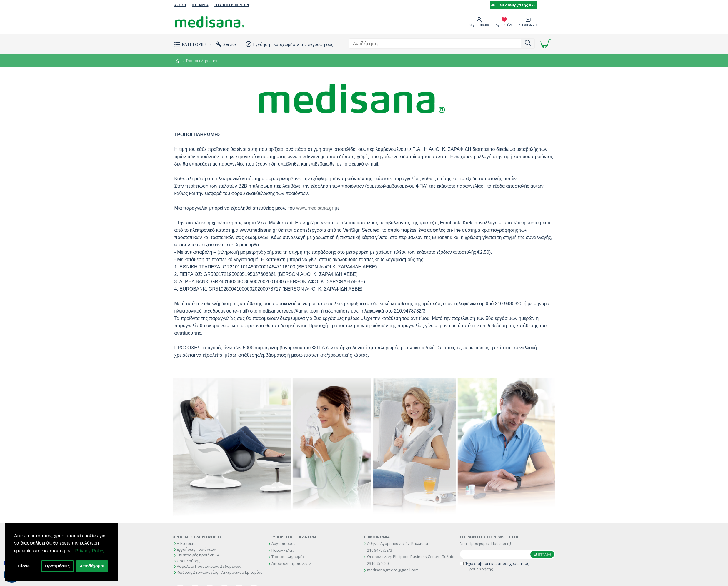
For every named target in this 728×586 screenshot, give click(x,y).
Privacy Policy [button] (90, 551)
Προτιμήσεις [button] (57, 566)
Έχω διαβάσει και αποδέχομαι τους (494, 566)
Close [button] (24, 566)
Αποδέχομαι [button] (92, 566)
